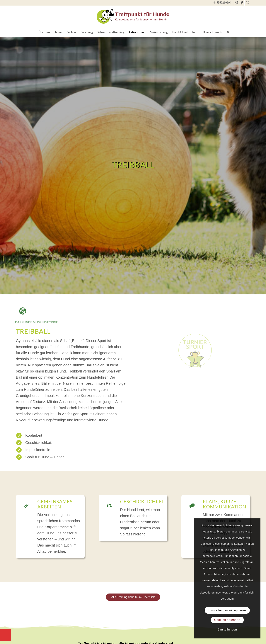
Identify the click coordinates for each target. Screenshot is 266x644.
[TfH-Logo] (133, 16)
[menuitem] (44, 32)
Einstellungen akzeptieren (227, 610)
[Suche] (227, 32)
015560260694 (222, 2)
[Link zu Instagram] (236, 3)
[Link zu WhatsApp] (247, 3)
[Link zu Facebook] (242, 3)
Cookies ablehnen (227, 620)
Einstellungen (227, 629)
